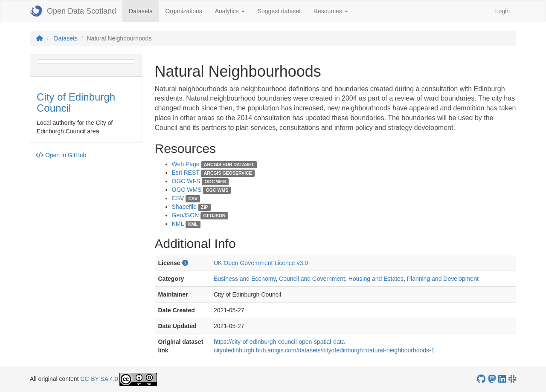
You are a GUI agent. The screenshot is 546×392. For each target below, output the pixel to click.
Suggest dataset (279, 11)
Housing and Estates (376, 279)
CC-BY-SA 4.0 (99, 379)
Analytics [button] (230, 11)
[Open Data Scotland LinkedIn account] (502, 379)
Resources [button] (331, 11)
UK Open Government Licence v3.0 (261, 263)
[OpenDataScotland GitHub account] (481, 379)
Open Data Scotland (73, 11)
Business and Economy (245, 279)
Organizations (183, 11)
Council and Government (312, 279)
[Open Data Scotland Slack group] (512, 379)
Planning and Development (443, 279)
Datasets (144, 10)
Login (502, 11)
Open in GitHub (61, 155)
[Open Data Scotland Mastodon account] (492, 379)
